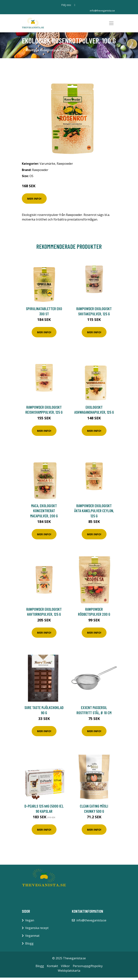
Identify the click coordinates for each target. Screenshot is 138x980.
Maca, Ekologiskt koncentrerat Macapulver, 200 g (44, 513)
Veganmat (32, 938)
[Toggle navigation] (111, 24)
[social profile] (75, 5)
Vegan (30, 923)
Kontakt (52, 968)
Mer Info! (34, 201)
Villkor (65, 968)
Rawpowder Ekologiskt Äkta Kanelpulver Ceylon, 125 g (94, 513)
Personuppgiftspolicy (88, 968)
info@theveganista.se (102, 10)
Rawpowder (65, 166)
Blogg (29, 946)
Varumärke (47, 166)
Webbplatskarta (69, 973)
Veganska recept (37, 930)
